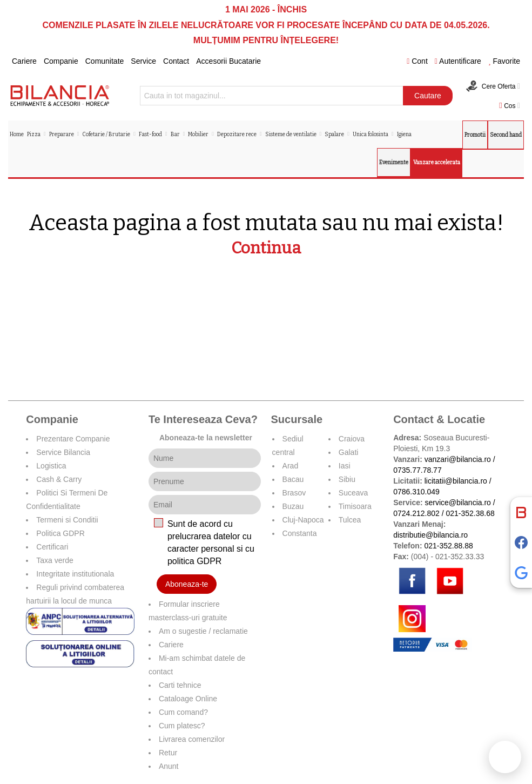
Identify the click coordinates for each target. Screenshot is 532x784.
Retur (168, 753)
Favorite (504, 61)
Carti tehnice (180, 685)
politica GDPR (194, 561)
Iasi (345, 466)
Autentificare (458, 61)
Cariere (24, 61)
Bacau (293, 479)
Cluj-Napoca (303, 520)
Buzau (293, 506)
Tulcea (350, 520)
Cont (417, 61)
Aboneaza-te (187, 584)
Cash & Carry (59, 479)
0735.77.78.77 (417, 470)
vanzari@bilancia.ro (458, 459)
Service (143, 61)
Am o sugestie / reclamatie (203, 631)
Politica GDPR (60, 533)
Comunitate (105, 61)
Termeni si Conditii (67, 520)
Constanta (300, 533)
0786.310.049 (416, 492)
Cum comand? (183, 712)
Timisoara (355, 506)
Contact (176, 61)
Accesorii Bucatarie (228, 61)
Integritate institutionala (75, 574)
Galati (349, 452)
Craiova (352, 439)
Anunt (169, 766)
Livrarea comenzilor (192, 739)
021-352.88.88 (448, 546)
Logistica (51, 466)
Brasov (294, 493)
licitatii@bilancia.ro (456, 481)
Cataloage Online (188, 699)
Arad (291, 466)
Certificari (52, 547)
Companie (61, 61)
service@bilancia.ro (458, 502)
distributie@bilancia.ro (430, 535)
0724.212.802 (416, 513)
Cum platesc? (182, 726)
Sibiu (347, 479)
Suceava (353, 493)
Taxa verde (55, 560)
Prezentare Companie (73, 439)
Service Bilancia (63, 452)
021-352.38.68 (470, 513)
